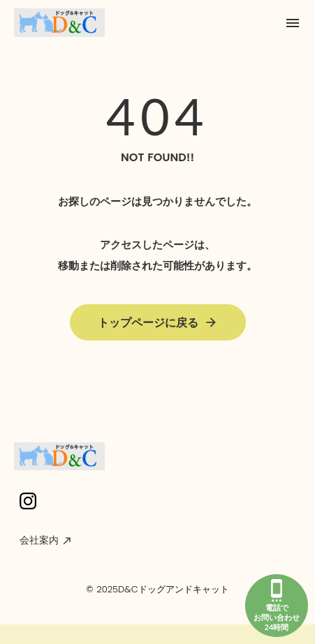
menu (293, 23)
